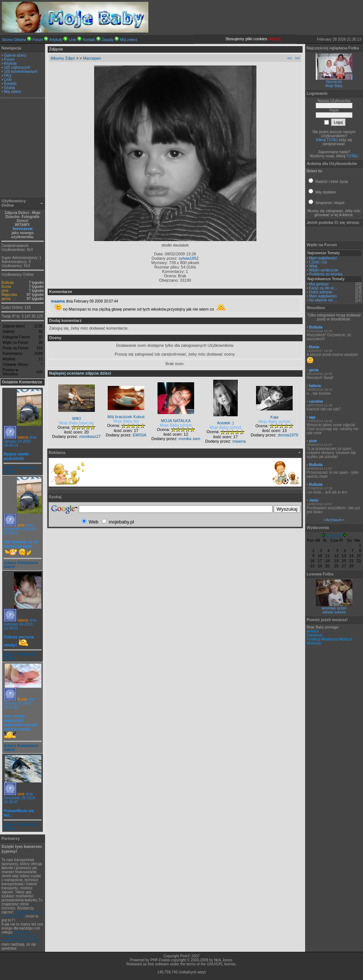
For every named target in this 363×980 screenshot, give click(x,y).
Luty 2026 (334, 536)
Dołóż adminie (321, 292)
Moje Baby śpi (126, 421)
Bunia (6, 287)
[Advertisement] (23, 149)
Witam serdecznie (324, 270)
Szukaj (10, 88)
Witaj (313, 266)
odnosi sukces (334, 612)
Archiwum (334, 520)
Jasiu (314, 500)
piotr (5, 291)
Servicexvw (23, 229)
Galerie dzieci (15, 55)
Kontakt (89, 40)
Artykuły (56, 40)
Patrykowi (314, 635)
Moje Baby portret (176, 425)
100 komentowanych (21, 72)
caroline (316, 401)
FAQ (8, 76)
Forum (38, 40)
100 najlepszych (17, 67)
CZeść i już (318, 262)
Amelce (313, 631)
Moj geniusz (319, 284)
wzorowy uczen (334, 608)
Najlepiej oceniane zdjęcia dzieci (80, 373)
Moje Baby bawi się (76, 423)
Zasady (108, 40)
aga (312, 417)
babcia (23, 437)
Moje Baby (334, 86)
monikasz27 (90, 436)
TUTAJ (352, 156)
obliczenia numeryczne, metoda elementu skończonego (20, 936)
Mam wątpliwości (323, 258)
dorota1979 (288, 435)
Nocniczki (334, 82)
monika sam (189, 439)
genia (6, 299)
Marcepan (92, 58)
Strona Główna (14, 40)
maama (58, 301)
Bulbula (8, 283)
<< (290, 58)
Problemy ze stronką (326, 274)
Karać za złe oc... (323, 288)
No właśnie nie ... (323, 300)
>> (297, 58)
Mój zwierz (129, 40)
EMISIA (139, 435)
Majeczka (9, 295)
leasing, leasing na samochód (21, 914)
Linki (73, 40)
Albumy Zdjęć (63, 58)
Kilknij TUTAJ (327, 140)
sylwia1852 (189, 258)
